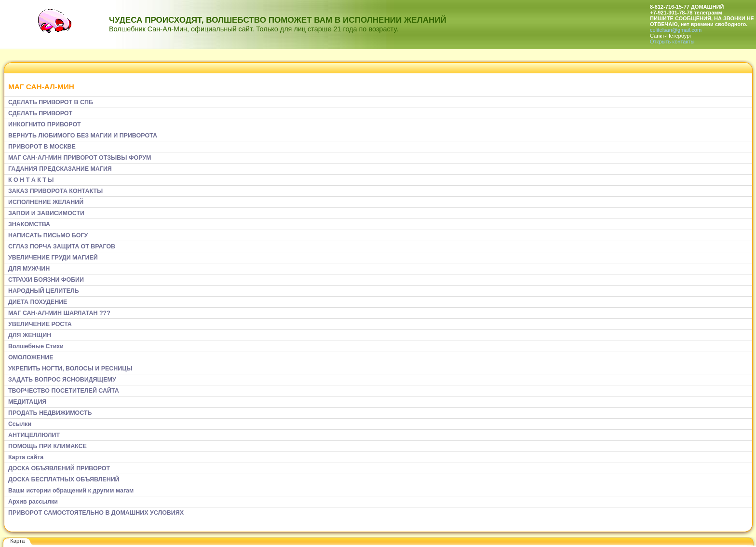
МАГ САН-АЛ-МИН (41, 87)
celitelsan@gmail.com (676, 30)
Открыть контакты (672, 41)
